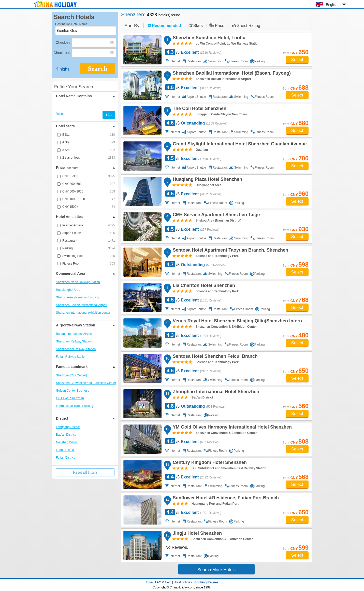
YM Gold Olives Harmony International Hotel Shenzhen (231, 428)
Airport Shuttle (89, 233)
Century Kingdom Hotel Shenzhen (209, 463)
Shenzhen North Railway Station (78, 282)
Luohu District (65, 450)
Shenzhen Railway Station (74, 341)
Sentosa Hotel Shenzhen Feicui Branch (214, 357)
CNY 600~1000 (89, 191)
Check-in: (63, 43)
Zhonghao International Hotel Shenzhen (215, 392)
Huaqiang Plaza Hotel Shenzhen (207, 180)
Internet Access (89, 225)
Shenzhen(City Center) (71, 375)
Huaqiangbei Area (68, 290)
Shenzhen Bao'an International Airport (82, 305)
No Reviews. (177, 547)
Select (297, 60)
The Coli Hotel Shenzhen (199, 109)
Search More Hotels (216, 570)
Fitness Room (89, 264)
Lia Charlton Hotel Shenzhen (203, 286)
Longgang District (68, 427)
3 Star (89, 150)
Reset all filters (85, 472)
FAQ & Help (163, 582)
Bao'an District (66, 435)
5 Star (89, 135)
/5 (193, 52)
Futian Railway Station (71, 357)
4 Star (89, 142)
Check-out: (62, 53)
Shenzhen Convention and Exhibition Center (86, 383)
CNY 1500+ (89, 207)
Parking (89, 248)
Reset (60, 114)
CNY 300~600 (89, 184)
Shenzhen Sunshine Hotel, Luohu (208, 38)
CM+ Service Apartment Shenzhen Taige (216, 215)
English (332, 5)
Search (97, 69)
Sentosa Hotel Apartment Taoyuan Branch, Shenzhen (230, 251)
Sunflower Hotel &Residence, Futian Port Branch (225, 499)
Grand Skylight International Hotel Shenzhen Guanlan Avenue (239, 145)
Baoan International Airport (74, 334)
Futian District (65, 458)
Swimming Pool (89, 256)
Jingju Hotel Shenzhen (196, 534)
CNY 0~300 (89, 176)
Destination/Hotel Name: (72, 24)
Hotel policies (183, 582)
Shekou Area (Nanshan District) (77, 297)
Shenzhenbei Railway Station (76, 349)
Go (109, 115)
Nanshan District (67, 442)
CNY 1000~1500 (89, 199)
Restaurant (89, 241)
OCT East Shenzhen (70, 398)
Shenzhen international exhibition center (83, 313)
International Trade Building (75, 406)
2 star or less (89, 158)
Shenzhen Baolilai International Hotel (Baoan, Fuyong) (231, 74)
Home (149, 582)
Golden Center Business (72, 391)
